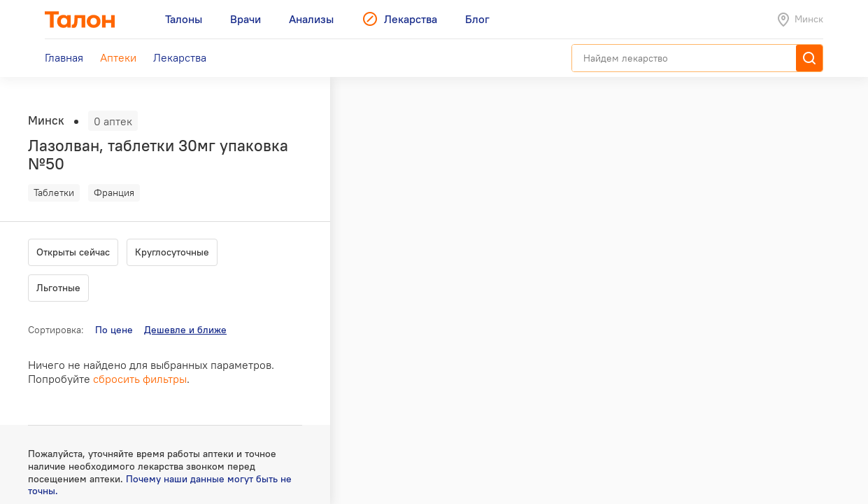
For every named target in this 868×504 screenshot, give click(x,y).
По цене (114, 330)
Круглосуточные (172, 252)
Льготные (58, 288)
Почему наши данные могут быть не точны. (160, 485)
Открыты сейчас (73, 252)
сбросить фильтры (140, 379)
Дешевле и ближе (185, 330)
